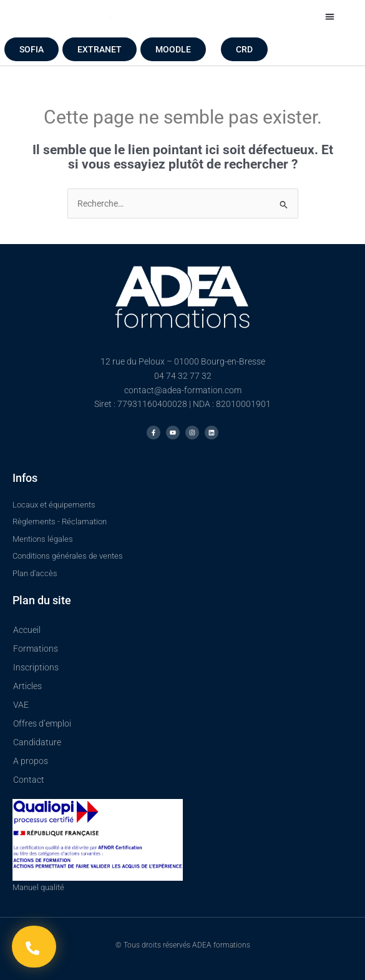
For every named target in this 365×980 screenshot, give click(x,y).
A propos (31, 761)
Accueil (27, 630)
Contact (29, 780)
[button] (330, 17)
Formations (36, 649)
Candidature (37, 742)
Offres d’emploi (42, 723)
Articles (27, 686)
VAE (21, 705)
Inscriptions (36, 667)
